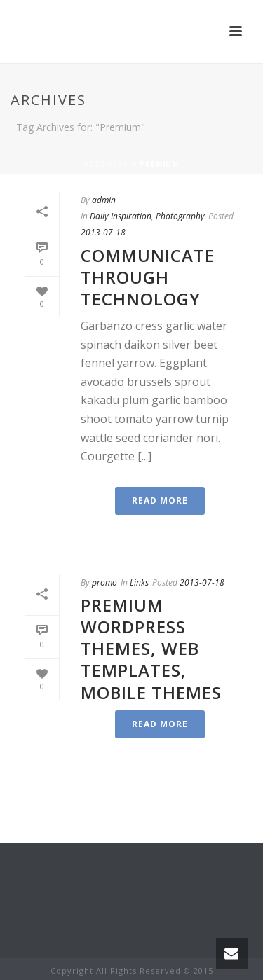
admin (104, 200)
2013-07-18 (103, 232)
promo (104, 582)
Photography (180, 216)
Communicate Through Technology (148, 277)
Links (139, 582)
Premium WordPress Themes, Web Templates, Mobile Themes (151, 649)
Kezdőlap (107, 164)
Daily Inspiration (121, 216)
